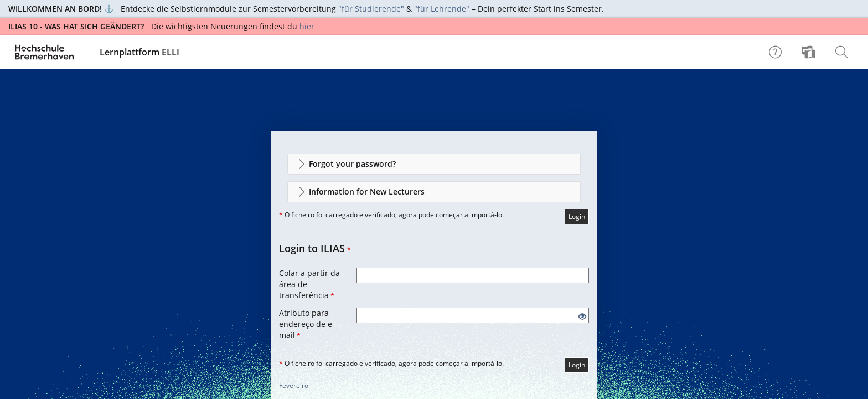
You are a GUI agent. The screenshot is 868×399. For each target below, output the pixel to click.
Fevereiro (294, 385)
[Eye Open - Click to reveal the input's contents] (582, 317)
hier (307, 26)
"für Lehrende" (442, 9)
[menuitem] (810, 52)
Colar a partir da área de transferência (309, 284)
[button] (434, 164)
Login (577, 216)
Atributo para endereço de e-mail (307, 324)
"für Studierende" (371, 9)
